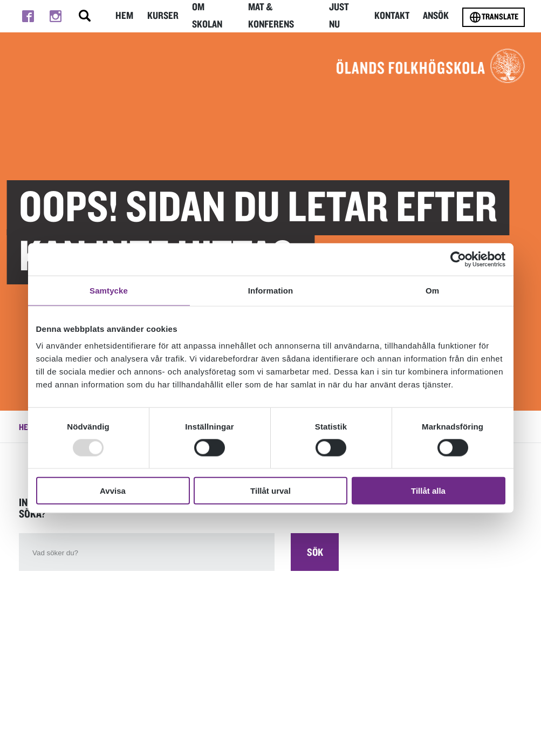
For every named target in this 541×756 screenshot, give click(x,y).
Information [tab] (271, 290)
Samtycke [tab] (109, 290)
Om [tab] (432, 290)
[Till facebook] (28, 16)
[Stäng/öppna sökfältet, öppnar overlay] (85, 16)
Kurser (163, 16)
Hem (124, 16)
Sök (315, 553)
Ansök (436, 16)
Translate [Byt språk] (494, 17)
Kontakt (392, 16)
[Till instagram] (55, 16)
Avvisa (113, 491)
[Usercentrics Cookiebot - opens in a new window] (458, 259)
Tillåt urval (270, 491)
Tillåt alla (428, 491)
